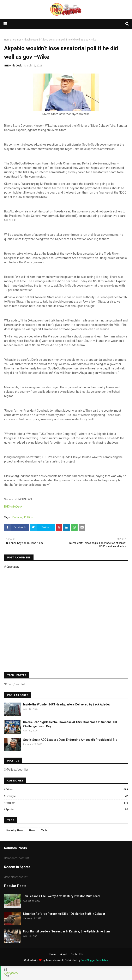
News (32, 830)
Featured (17, 517)
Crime (67, 789)
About (64, 954)
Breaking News (15, 830)
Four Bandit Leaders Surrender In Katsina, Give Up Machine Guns (67, 931)
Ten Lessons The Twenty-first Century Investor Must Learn (62, 896)
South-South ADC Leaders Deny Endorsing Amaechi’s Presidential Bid (70, 740)
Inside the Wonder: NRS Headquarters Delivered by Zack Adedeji (67, 704)
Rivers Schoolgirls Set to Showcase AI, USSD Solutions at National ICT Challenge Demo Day (70, 724)
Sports (67, 809)
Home (8, 40)
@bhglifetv (11, 973)
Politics (17, 40)
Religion (67, 803)
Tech (44, 830)
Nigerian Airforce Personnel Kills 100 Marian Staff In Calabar (64, 914)
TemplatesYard (54, 960)
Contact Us (77, 954)
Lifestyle (67, 796)
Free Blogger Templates (94, 960)
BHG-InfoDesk (13, 66)
